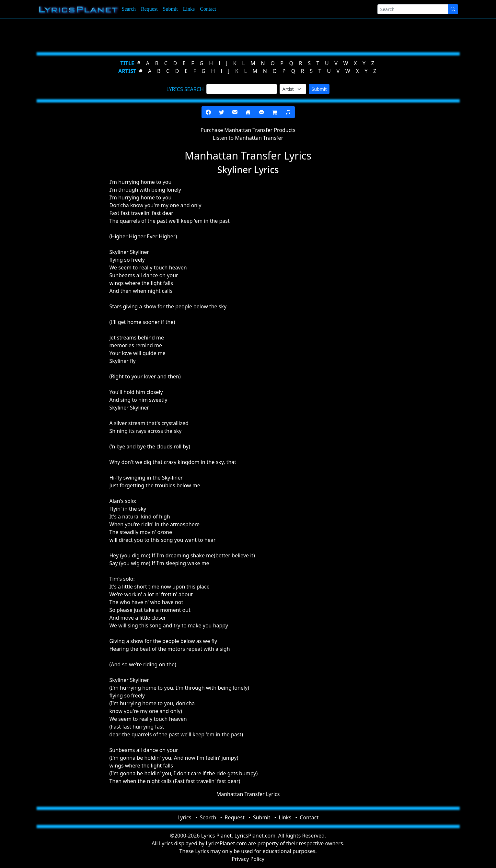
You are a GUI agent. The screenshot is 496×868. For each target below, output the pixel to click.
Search (129, 9)
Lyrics (185, 817)
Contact (208, 9)
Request (149, 9)
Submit (170, 9)
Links (189, 9)
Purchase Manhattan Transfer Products (248, 130)
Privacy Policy (248, 859)
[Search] (413, 9)
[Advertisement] (216, 34)
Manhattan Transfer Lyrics (248, 794)
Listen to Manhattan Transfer (248, 138)
